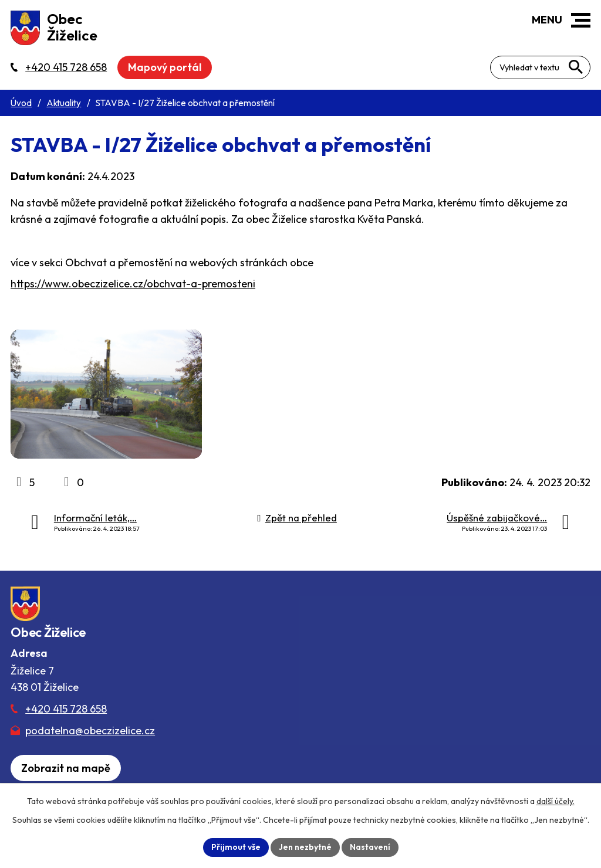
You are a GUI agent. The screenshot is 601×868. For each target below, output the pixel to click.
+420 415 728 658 (66, 709)
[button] (581, 20)
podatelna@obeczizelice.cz (90, 730)
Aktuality (64, 103)
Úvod (21, 103)
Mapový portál (165, 67)
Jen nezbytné (305, 847)
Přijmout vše (236, 847)
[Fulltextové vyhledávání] (540, 67)
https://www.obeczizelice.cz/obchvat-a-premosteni (133, 284)
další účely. (556, 801)
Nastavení (370, 847)
